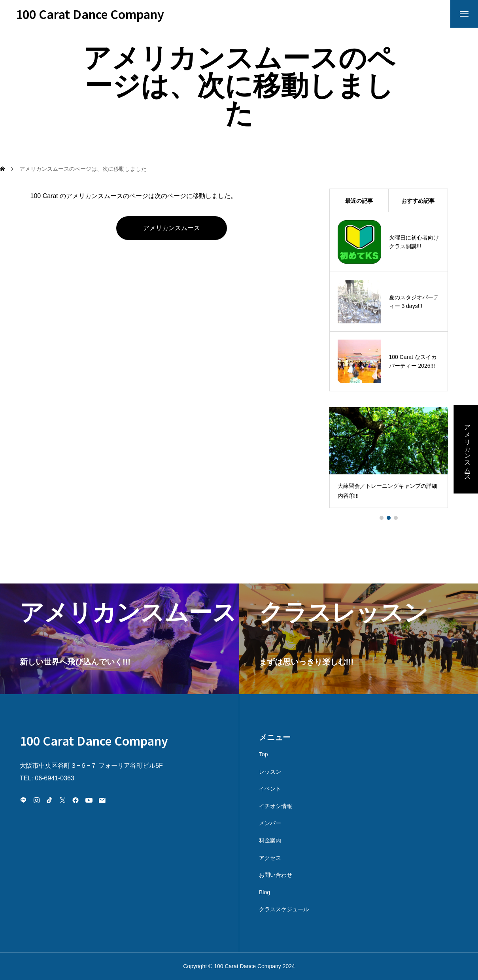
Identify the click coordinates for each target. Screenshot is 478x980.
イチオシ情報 (276, 806)
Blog (265, 892)
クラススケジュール (284, 909)
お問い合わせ (276, 875)
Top (264, 754)
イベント (270, 789)
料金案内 (270, 840)
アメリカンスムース (172, 228)
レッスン (270, 772)
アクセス (270, 858)
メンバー (270, 823)
